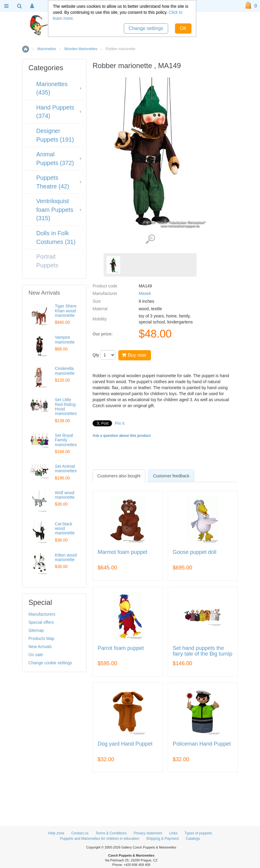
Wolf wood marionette (65, 495)
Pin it (120, 423)
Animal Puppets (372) (55, 159)
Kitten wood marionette (66, 557)
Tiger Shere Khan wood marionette (66, 311)
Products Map (41, 638)
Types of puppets (198, 833)
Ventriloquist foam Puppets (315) (55, 210)
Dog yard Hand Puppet (125, 744)
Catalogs (193, 839)
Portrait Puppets (47, 261)
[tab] (119, 476)
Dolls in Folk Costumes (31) (56, 237)
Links (173, 833)
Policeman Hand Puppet (202, 744)
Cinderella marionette (65, 371)
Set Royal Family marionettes (66, 440)
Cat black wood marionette (65, 529)
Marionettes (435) (52, 88)
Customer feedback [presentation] (171, 476)
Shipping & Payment (162, 839)
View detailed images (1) (150, 239)
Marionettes (47, 49)
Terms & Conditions (111, 833)
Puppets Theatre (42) (53, 182)
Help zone (56, 833)
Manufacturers (42, 614)
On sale (36, 655)
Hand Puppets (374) (55, 112)
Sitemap (36, 630)
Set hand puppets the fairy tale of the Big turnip (203, 651)
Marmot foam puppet (123, 552)
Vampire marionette (65, 339)
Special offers (41, 622)
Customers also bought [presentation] (119, 476)
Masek (145, 293)
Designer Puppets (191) (55, 135)
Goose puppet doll (195, 552)
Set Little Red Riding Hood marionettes (66, 407)
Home (26, 49)
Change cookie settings (50, 663)
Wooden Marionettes (81, 49)
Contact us (80, 833)
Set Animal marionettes (66, 469)
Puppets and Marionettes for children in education (100, 839)
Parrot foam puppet (121, 648)
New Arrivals (40, 647)
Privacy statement (148, 833)
